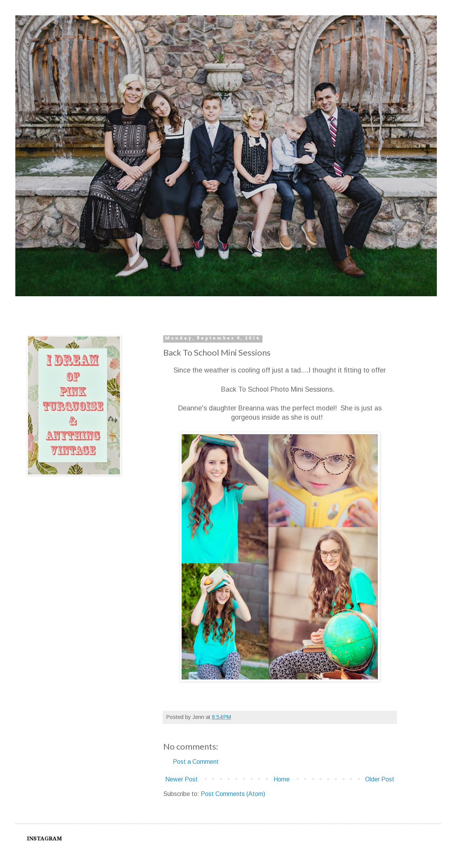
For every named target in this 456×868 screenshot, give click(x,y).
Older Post (380, 779)
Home (282, 779)
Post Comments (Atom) (233, 794)
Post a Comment (196, 762)
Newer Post (181, 779)
